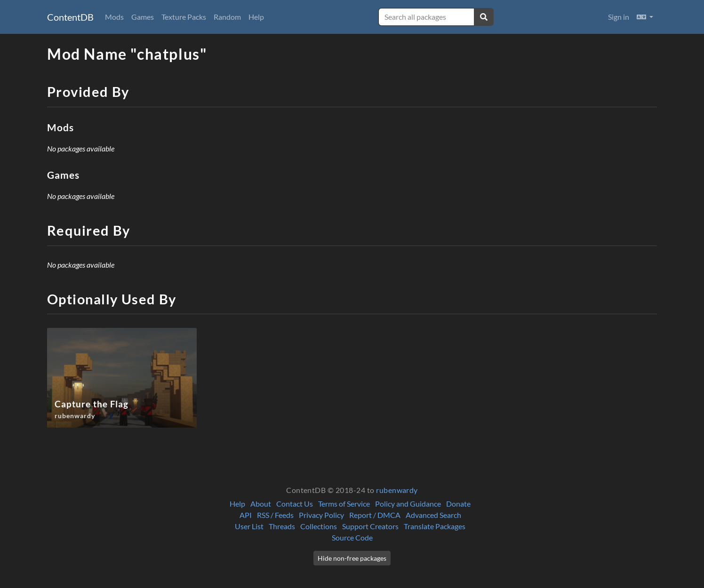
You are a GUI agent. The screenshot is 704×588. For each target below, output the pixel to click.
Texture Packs (184, 17)
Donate (458, 504)
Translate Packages (435, 526)
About (261, 504)
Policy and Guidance (408, 504)
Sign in (619, 17)
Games (143, 17)
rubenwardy (397, 490)
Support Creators (370, 526)
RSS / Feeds (275, 515)
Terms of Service (344, 504)
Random (227, 17)
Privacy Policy (321, 515)
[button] (645, 17)
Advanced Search (433, 515)
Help (256, 17)
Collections (319, 526)
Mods (114, 17)
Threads (282, 526)
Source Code (352, 537)
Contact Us (295, 504)
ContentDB (70, 17)
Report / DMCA (375, 515)
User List (249, 526)
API (246, 515)
